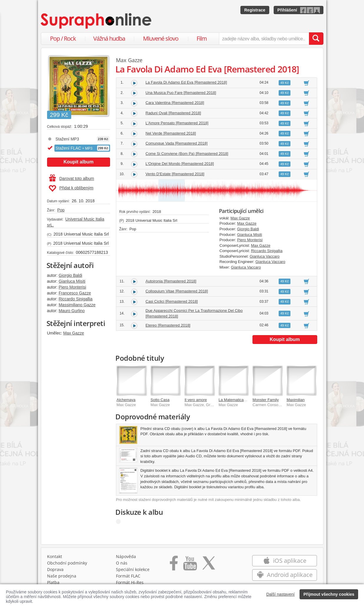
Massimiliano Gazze (77, 305)
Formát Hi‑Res (130, 582)
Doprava (55, 569)
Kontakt (55, 556)
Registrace (255, 10)
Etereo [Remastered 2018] (168, 325)
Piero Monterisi (72, 287)
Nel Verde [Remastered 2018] (171, 133)
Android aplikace (285, 575)
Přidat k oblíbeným (71, 188)
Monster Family (266, 400)
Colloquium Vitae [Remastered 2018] (177, 291)
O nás (122, 563)
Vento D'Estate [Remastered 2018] (175, 174)
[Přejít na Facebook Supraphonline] (174, 565)
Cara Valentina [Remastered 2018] (175, 103)
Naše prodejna (62, 576)
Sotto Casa (160, 400)
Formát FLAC (128, 576)
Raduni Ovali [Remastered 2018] (173, 113)
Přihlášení (287, 10)
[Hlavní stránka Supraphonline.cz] (97, 21)
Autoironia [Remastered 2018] (171, 281)
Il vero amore (196, 400)
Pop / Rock (63, 38)
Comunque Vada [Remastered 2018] (177, 143)
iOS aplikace (285, 561)
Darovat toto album (72, 178)
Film (202, 38)
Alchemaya (126, 400)
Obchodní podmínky (67, 563)
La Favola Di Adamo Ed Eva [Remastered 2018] (186, 82)
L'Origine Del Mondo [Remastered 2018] (180, 164)
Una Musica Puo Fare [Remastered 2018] (181, 93)
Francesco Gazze (75, 293)
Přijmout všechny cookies (329, 594)
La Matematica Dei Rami (240, 400)
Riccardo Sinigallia (75, 299)
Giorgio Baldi (70, 275)
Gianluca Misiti (72, 281)
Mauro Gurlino (72, 311)
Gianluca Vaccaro (265, 256)
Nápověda (126, 556)
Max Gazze (74, 333)
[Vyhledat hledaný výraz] (316, 39)
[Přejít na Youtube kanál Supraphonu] (190, 565)
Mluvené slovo (161, 38)
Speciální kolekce (133, 569)
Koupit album (79, 162)
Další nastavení (281, 594)
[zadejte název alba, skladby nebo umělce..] (264, 39)
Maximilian (296, 400)
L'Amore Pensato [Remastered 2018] (177, 123)
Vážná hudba (109, 38)
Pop (61, 210)
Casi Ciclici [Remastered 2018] (172, 301)
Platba (53, 582)
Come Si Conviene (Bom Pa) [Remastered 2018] (187, 154)
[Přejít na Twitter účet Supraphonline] (209, 565)
